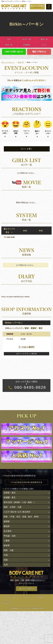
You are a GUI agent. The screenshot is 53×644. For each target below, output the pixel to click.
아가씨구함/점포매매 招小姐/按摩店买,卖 (26, 482)
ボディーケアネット (8, 62)
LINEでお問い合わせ (14, 52)
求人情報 (40, 597)
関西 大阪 (9, 550)
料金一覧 (9, 45)
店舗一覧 (21, 62)
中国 (6, 555)
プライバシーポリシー (11, 597)
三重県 (7, 541)
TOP (9, 39)
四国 (6, 560)
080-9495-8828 (26, 385)
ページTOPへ (27, 589)
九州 (6, 565)
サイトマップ (28, 597)
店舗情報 (26, 45)
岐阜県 (7, 545)
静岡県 (7, 521)
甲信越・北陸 (10, 536)
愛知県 (7, 526)
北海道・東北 (10, 493)
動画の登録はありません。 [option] (26, 202)
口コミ (44, 45)
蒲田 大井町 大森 (13, 507)
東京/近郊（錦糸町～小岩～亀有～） (20, 502)
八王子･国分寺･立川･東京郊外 (17, 512)
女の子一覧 (26, 39)
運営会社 (7, 603)
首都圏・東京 (10, 497)
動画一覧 (44, 39)
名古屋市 (8, 531)
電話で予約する (39, 52)
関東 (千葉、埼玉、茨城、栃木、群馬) (21, 517)
